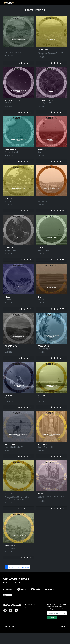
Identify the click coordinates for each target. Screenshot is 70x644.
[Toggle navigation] (64, 3)
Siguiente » (25, 567)
